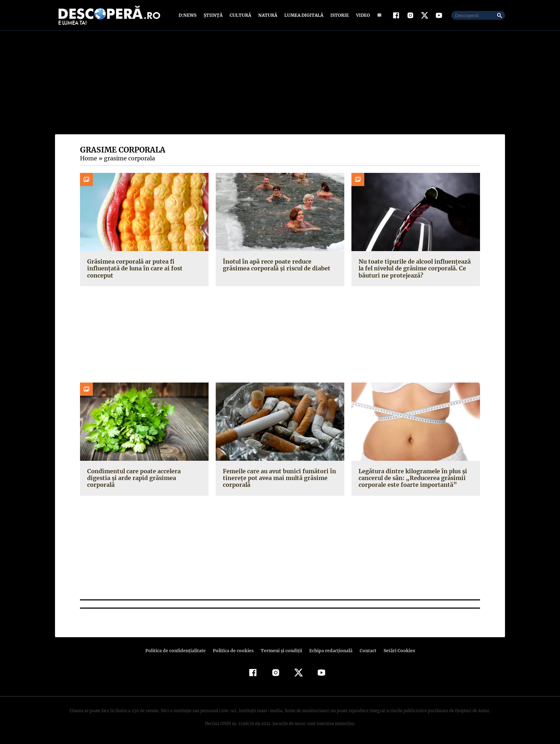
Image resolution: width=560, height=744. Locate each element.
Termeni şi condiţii (280, 651)
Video (362, 15)
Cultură (240, 15)
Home (88, 158)
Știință (213, 15)
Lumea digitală (302, 15)
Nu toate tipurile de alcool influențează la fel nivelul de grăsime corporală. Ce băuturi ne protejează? (413, 268)
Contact (365, 651)
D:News (189, 15)
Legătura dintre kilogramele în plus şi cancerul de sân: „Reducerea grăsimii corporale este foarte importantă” (411, 478)
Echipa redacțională (329, 651)
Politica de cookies (234, 651)
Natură (267, 15)
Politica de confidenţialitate (179, 651)
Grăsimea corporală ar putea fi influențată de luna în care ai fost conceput (133, 268)
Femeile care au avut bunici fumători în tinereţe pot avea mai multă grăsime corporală (277, 478)
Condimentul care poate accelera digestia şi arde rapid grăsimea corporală (144, 475)
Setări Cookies (395, 651)
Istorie (338, 15)
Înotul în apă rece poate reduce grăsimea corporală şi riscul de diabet (280, 265)
